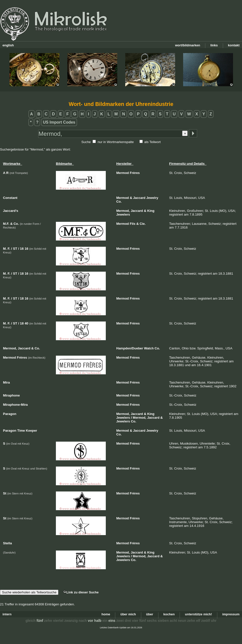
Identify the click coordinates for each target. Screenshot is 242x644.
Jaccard (139, 198)
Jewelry (152, 198)
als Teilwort (152, 142)
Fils (132, 224)
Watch (149, 348)
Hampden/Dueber (130, 348)
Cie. (143, 224)
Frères (135, 173)
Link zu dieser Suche (81, 592)
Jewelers (123, 214)
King (151, 211)
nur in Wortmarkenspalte (116, 142)
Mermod (123, 173)
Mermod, (123, 211)
